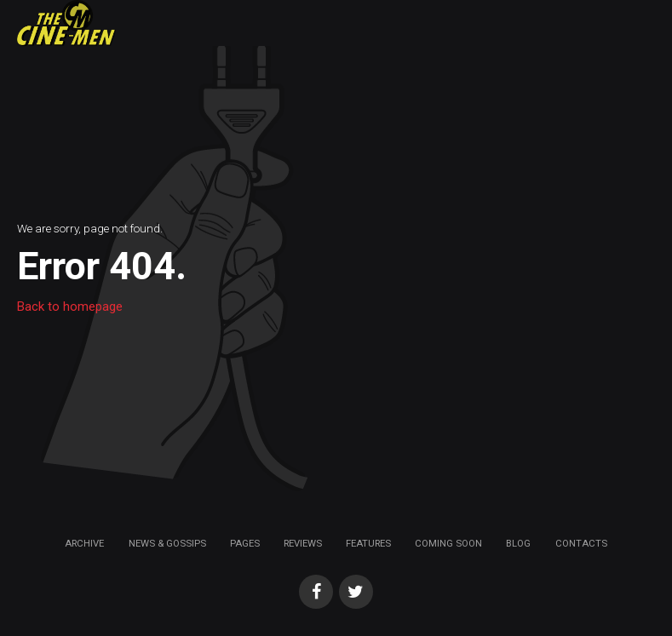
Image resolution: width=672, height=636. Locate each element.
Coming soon (448, 543)
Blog (518, 543)
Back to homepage (70, 307)
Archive (84, 543)
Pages (245, 543)
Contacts (581, 543)
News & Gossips (167, 543)
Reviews (303, 543)
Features (368, 543)
